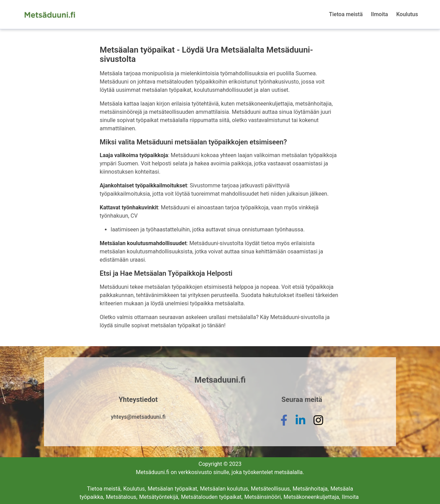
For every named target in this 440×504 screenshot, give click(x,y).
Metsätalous (122, 497)
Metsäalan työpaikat (173, 489)
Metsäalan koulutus (225, 489)
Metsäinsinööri (263, 497)
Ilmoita (379, 14)
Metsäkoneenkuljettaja (312, 497)
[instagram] (318, 425)
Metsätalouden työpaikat (212, 497)
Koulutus (407, 14)
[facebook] (284, 425)
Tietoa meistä (346, 14)
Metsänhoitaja (311, 489)
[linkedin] (300, 425)
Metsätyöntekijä (159, 497)
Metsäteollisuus (271, 489)
